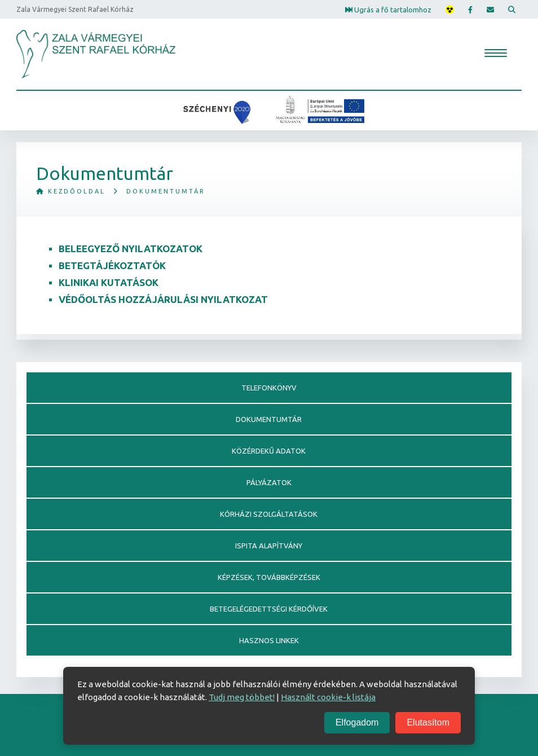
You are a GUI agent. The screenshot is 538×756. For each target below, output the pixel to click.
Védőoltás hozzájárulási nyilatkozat (163, 299)
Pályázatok (269, 482)
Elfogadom (357, 722)
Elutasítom (428, 722)
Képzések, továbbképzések (269, 577)
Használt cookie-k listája (328, 697)
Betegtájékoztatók (112, 265)
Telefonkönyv (269, 388)
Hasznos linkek (269, 640)
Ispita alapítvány (269, 546)
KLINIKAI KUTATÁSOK (109, 282)
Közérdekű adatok (269, 451)
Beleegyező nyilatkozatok (131, 249)
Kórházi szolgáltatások (269, 514)
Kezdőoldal (71, 191)
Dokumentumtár (269, 419)
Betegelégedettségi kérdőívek (269, 609)
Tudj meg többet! (242, 697)
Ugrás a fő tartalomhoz (388, 9)
